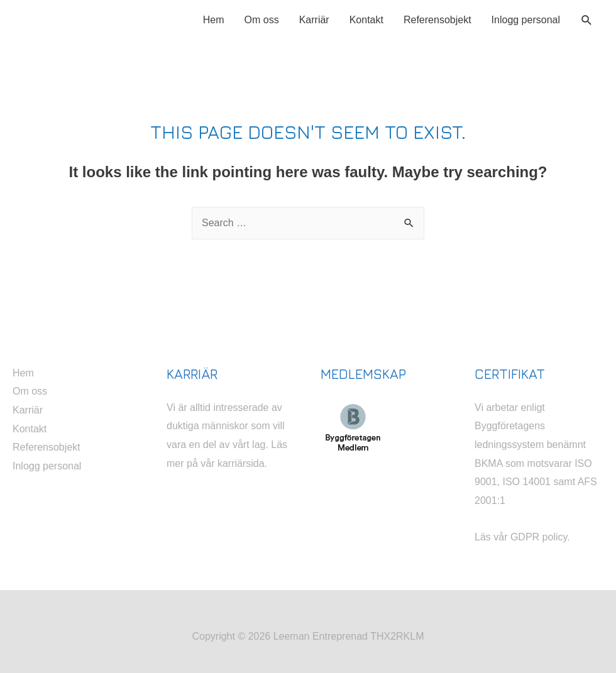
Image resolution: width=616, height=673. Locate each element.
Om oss (262, 20)
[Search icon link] (587, 20)
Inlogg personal (526, 20)
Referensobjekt (437, 20)
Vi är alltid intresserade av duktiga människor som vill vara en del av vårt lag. (226, 426)
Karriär (314, 20)
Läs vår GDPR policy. (522, 537)
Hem (214, 20)
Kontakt (366, 20)
